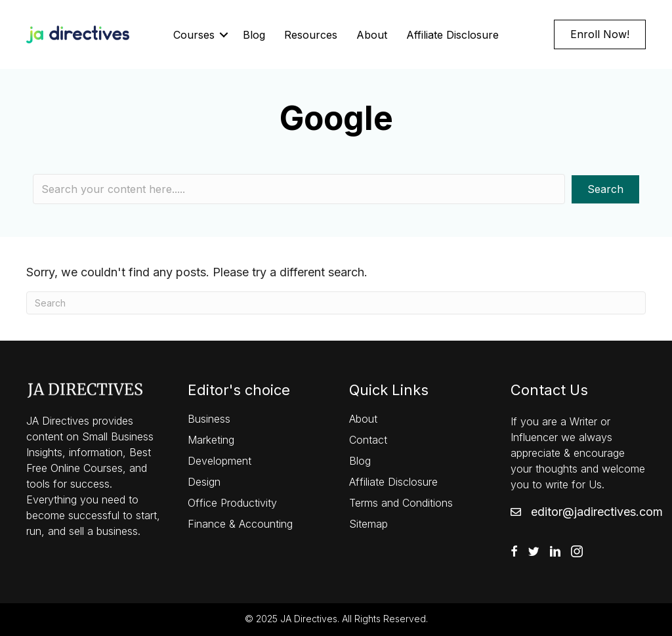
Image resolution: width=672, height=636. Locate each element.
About (372, 35)
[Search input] (299, 189)
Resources (311, 35)
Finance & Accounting (240, 524)
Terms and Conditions (401, 503)
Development (220, 461)
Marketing (211, 440)
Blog (254, 35)
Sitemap (368, 524)
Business (209, 419)
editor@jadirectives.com (597, 512)
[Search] (336, 303)
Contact (368, 440)
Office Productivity (232, 503)
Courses (194, 35)
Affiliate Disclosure (452, 35)
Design (204, 482)
